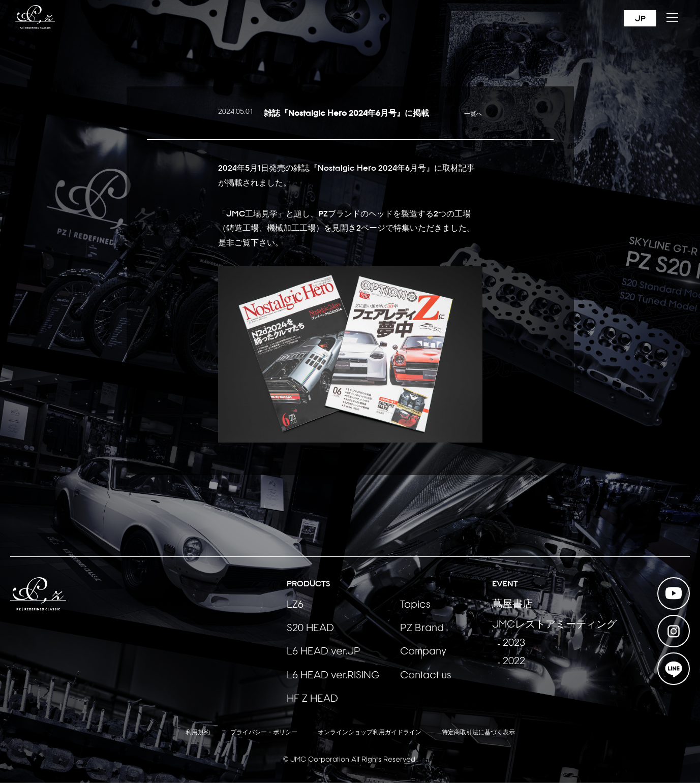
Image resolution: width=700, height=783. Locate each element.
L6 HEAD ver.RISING (333, 676)
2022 (514, 662)
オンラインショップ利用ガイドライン (370, 733)
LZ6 (295, 605)
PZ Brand (422, 629)
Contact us (426, 676)
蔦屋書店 (512, 605)
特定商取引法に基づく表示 (478, 733)
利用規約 (198, 733)
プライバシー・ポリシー (264, 733)
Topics (415, 605)
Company (423, 652)
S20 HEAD (310, 629)
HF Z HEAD (312, 699)
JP (640, 18)
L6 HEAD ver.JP (324, 652)
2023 (514, 643)
